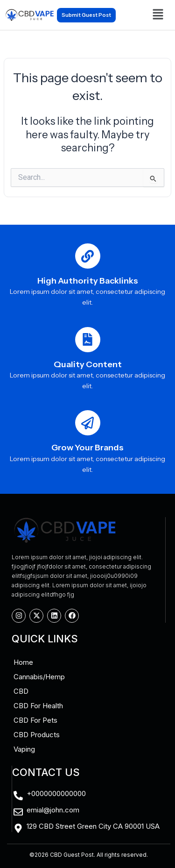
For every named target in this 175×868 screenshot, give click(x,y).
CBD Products (37, 735)
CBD (21, 691)
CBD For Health (38, 706)
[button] (158, 15)
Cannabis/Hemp (39, 677)
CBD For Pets (35, 720)
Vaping (24, 749)
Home (23, 662)
